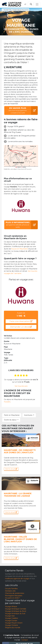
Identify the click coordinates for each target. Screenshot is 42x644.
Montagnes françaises (14, 596)
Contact (25, 640)
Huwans (7, 402)
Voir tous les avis (21, 386)
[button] (6, 159)
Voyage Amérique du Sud (15, 613)
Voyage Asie (10, 616)
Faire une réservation (21, 321)
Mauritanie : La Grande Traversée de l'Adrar (18, 495)
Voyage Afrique (11, 606)
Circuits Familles (11, 589)
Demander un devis (21, 327)
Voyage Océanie (11, 625)
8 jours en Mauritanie (20, 249)
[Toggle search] (31, 4)
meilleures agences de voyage (17, 579)
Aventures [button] (28, 415)
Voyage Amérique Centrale (16, 609)
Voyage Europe (11, 621)
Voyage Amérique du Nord (16, 611)
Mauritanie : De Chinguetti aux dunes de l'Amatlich (20, 451)
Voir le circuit (11, 469)
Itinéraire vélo (10, 591)
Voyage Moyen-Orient (14, 623)
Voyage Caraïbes (11, 618)
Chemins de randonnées (15, 593)
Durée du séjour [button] (10, 420)
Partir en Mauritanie (12, 415)
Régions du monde (13, 628)
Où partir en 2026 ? (12, 598)
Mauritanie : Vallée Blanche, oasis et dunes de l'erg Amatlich (20, 539)
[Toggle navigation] (37, 4)
